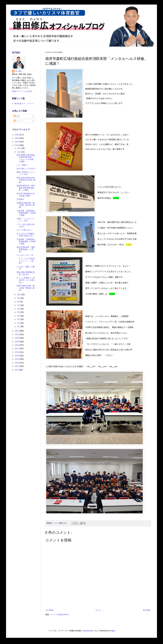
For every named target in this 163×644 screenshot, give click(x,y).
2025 (17, 138)
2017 (17, 349)
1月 (19, 326)
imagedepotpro (88, 631)
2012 (17, 366)
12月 (19, 148)
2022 (17, 331)
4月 (19, 316)
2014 (17, 359)
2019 (17, 342)
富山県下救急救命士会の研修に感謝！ (26, 195)
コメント (18, 121)
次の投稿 (50, 610)
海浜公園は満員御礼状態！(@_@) (26, 273)
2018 (17, 345)
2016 (17, 352)
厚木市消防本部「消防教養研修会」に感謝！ (26, 249)
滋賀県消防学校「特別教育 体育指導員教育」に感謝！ (26, 188)
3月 (19, 319)
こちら (116, 198)
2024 (17, 142)
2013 (17, 363)
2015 (17, 356)
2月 (19, 323)
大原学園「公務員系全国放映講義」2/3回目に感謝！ (26, 213)
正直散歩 (20, 199)
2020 (17, 338)
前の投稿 (147, 610)
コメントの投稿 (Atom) (59, 615)
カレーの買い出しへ (25, 230)
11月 (19, 152)
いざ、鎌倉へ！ (23, 165)
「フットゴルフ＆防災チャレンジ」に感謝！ (26, 261)
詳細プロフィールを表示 (22, 91)
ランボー (19, 71)
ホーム (98, 610)
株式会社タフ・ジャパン (24, 104)
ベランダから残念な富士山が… (26, 225)
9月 (19, 298)
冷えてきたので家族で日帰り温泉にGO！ (26, 235)
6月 (19, 309)
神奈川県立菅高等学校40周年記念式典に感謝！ (26, 180)
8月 (19, 302)
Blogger (112, 631)
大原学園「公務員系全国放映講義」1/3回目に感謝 (26, 242)
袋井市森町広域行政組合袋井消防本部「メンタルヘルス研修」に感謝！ (26, 158)
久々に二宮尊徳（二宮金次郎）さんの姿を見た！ (26, 280)
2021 (17, 334)
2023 (17, 145)
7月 (19, 305)
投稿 (17, 116)
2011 (17, 370)
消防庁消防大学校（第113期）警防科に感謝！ (26, 288)
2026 (17, 135)
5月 (19, 312)
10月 (19, 295)
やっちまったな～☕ (25, 255)
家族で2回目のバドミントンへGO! (26, 173)
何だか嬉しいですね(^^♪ (26, 169)
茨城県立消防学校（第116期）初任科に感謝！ (26, 205)
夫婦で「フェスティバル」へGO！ (26, 220)
